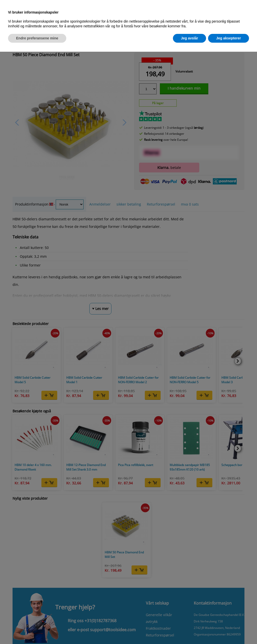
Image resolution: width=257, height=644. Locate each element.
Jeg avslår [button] (190, 38)
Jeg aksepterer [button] (229, 38)
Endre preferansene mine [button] (37, 38)
